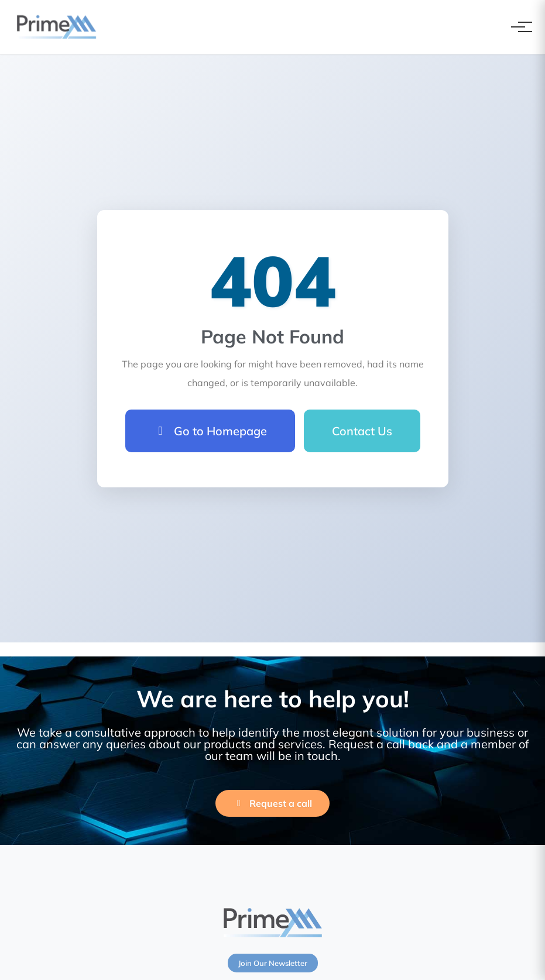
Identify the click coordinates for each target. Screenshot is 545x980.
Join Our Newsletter (273, 963)
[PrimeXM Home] (56, 27)
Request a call (272, 803)
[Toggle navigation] (518, 27)
